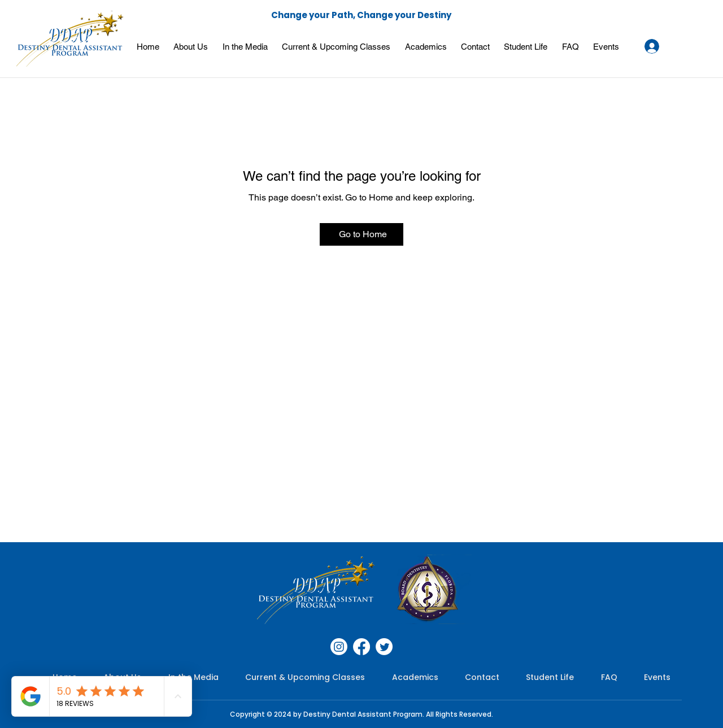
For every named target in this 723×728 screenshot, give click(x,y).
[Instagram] (339, 647)
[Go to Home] (361, 234)
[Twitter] (384, 647)
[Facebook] (361, 647)
